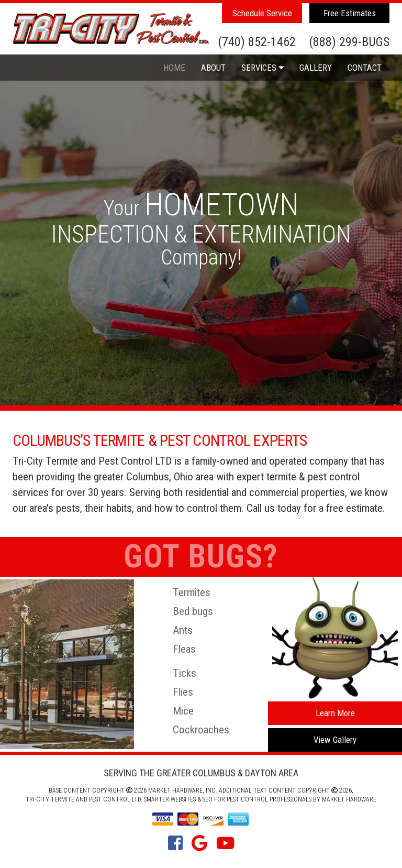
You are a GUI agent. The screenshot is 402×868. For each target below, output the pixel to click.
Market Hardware (349, 799)
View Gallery (335, 740)
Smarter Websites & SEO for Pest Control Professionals (228, 799)
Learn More (335, 713)
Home (174, 68)
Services (263, 68)
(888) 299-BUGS (349, 42)
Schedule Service (262, 13)
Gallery (316, 68)
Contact (365, 68)
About (213, 68)
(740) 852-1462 (257, 42)
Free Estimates (350, 13)
